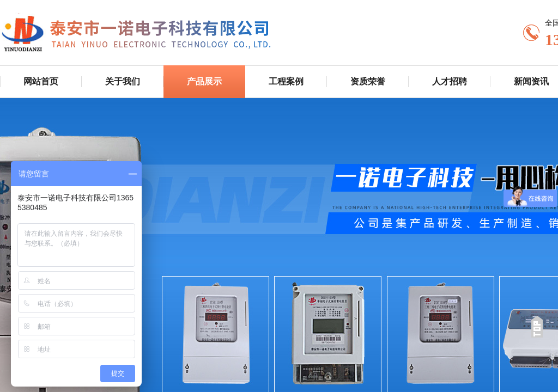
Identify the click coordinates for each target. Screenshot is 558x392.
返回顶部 (537, 327)
